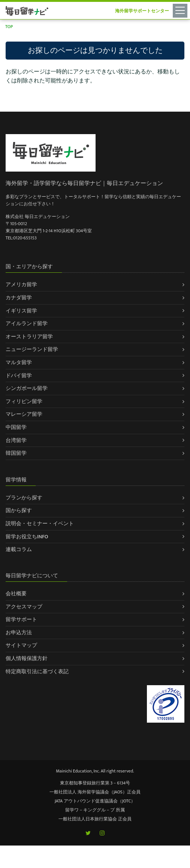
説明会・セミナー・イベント (40, 524)
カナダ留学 (19, 298)
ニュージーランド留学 (32, 349)
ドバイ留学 (19, 376)
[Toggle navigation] (181, 10)
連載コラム (19, 549)
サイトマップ (21, 645)
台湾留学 (16, 440)
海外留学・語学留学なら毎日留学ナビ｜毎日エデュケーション (84, 183)
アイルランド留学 (27, 323)
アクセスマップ (24, 607)
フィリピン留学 (24, 401)
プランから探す (24, 498)
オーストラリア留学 (29, 337)
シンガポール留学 (27, 388)
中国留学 (16, 427)
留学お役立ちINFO (27, 537)
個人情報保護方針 (27, 658)
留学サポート (21, 619)
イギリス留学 (21, 311)
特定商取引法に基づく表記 (37, 672)
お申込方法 (19, 633)
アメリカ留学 (21, 285)
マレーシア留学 (24, 414)
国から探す (19, 510)
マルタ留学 (19, 362)
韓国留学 (16, 453)
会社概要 (16, 594)
